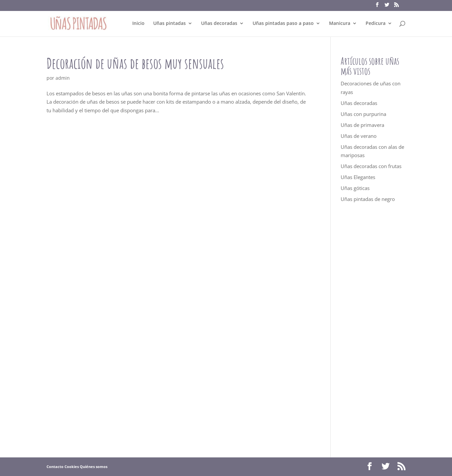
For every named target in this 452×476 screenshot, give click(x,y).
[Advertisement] (373, 330)
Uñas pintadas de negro (368, 199)
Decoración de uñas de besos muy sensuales (135, 63)
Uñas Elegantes (358, 177)
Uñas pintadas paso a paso (283, 24)
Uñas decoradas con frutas (371, 166)
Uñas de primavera (362, 125)
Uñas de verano (359, 136)
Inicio (138, 24)
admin (63, 78)
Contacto (55, 467)
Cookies (72, 467)
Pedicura (376, 24)
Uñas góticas (355, 188)
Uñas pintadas (169, 24)
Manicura (340, 24)
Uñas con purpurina (363, 114)
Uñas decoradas (219, 24)
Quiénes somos (94, 467)
